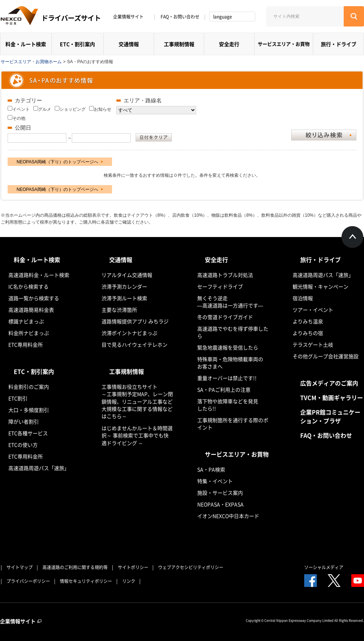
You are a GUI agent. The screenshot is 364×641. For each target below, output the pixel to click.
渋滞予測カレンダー (124, 286)
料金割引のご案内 (29, 387)
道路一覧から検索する (34, 298)
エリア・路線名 (143, 100)
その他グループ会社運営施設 (326, 356)
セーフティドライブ (220, 286)
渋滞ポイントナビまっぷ (129, 333)
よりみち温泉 (308, 321)
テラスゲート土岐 (313, 344)
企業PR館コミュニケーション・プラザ (330, 416)
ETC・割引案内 (77, 44)
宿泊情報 (303, 298)
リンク (129, 581)
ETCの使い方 (23, 445)
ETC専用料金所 (26, 344)
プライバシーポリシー (28, 581)
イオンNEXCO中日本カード (228, 516)
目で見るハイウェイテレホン (135, 344)
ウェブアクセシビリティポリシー (191, 567)
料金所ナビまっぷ (29, 333)
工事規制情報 (179, 44)
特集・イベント (215, 481)
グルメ (45, 109)
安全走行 (229, 44)
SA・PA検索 (211, 469)
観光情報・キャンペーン (320, 286)
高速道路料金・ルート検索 (39, 275)
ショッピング (73, 109)
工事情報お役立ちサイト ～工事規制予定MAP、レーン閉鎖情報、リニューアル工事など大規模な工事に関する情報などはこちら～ (137, 401)
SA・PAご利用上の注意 (224, 389)
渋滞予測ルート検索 (124, 298)
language (223, 17)
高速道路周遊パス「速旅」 (39, 468)
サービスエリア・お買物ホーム (31, 62)
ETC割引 (18, 398)
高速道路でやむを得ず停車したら (233, 332)
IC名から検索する (28, 286)
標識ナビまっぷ (26, 321)
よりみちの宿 (308, 333)
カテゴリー (28, 100)
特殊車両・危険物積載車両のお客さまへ (230, 363)
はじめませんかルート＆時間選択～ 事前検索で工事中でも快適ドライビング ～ (137, 435)
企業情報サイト (131, 17)
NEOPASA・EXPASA (220, 504)
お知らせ (103, 109)
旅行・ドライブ (339, 44)
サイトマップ (20, 567)
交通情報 (129, 44)
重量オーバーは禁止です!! (227, 378)
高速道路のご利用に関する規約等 (75, 567)
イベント (21, 109)
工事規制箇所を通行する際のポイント (233, 424)
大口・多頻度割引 (29, 410)
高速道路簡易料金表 (31, 310)
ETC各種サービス (28, 433)
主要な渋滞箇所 (119, 310)
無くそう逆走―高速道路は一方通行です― (230, 302)
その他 (19, 118)
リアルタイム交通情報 (127, 275)
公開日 (23, 128)
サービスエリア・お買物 (284, 44)
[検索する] (354, 16)
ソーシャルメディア (324, 567)
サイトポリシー (133, 567)
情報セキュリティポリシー (86, 581)
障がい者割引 (24, 421)
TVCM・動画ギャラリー (332, 397)
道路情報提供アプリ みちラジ (135, 321)
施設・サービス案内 (220, 493)
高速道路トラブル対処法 (225, 275)
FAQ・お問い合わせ (180, 17)
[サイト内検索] (305, 16)
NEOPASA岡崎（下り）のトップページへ (60, 162)
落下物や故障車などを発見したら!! (228, 405)
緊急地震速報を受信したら (228, 347)
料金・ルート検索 (26, 44)
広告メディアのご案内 (329, 383)
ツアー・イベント (313, 310)
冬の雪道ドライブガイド (225, 317)
